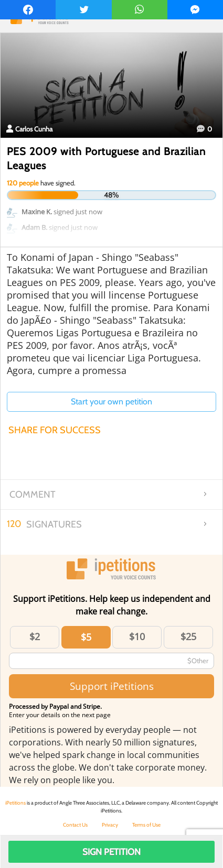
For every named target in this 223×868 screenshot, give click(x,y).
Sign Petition (111, 852)
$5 (86, 637)
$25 (188, 636)
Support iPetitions (112, 686)
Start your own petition (111, 402)
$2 (35, 636)
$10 (137, 636)
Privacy (110, 825)
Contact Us (75, 825)
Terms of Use (146, 825)
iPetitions (15, 803)
